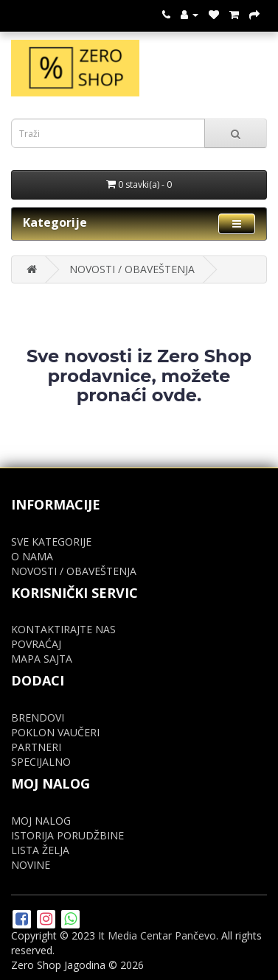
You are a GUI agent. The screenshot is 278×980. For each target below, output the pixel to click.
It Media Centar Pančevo (157, 935)
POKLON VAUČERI (55, 732)
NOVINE (31, 865)
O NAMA (32, 556)
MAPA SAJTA (42, 659)
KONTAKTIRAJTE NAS (63, 629)
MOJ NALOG (41, 821)
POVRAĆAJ (36, 644)
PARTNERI (36, 747)
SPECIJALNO (41, 762)
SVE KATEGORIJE (51, 542)
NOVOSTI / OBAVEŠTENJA (132, 269)
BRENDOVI (38, 718)
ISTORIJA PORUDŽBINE (67, 835)
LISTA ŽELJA (40, 850)
